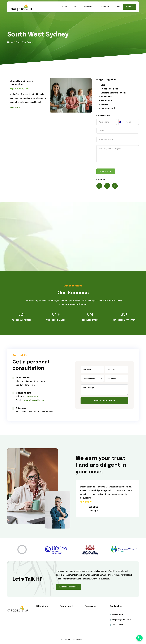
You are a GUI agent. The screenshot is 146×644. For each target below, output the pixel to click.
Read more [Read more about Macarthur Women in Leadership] (15, 107)
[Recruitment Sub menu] (95, 7)
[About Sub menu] (69, 7)
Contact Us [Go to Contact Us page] (130, 7)
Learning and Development (113, 93)
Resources (105, 7)
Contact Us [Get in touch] (116, 606)
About (65, 7)
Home (10, 42)
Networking (106, 97)
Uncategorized (108, 108)
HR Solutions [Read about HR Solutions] (42, 606)
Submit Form (106, 171)
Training (105, 104)
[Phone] (116, 379)
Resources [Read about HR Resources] (90, 606)
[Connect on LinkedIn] (115, 186)
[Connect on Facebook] (107, 186)
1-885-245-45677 (33, 396)
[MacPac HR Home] (21, 7)
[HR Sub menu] (78, 7)
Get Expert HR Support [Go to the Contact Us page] (69, 587)
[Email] (116, 369)
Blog (119, 7)
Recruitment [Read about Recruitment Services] (67, 606)
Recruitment (89, 7)
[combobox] (121, 122)
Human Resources (109, 89)
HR (75, 7)
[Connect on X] (99, 186)
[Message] (104, 390)
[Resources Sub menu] (111, 7)
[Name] (93, 369)
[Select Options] (93, 378)
